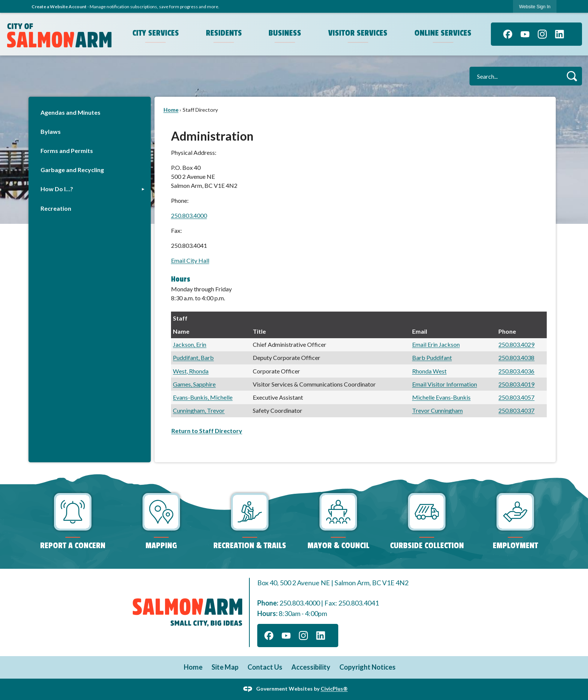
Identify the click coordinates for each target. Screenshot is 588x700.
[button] (572, 76)
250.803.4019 (516, 384)
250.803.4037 (516, 410)
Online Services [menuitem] (443, 33)
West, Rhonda (191, 371)
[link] (535, 7)
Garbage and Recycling (72, 170)
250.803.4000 (189, 215)
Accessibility (311, 667)
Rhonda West (429, 371)
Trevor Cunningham (437, 410)
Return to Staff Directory (207, 431)
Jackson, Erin (190, 344)
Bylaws (51, 131)
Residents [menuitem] (224, 33)
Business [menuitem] (285, 33)
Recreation (56, 208)
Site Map (225, 667)
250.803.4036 (516, 371)
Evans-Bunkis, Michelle (203, 397)
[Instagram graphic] (542, 34)
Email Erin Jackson (436, 344)
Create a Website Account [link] (59, 7)
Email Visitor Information (445, 384)
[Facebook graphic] (508, 34)
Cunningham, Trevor (199, 410)
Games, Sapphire (194, 384)
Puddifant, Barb (193, 357)
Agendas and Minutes (70, 112)
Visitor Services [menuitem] (358, 33)
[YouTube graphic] (525, 34)
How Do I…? (57, 189)
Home (171, 110)
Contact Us (265, 667)
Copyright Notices (367, 667)
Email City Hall (190, 260)
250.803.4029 (516, 344)
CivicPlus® (334, 689)
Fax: (176, 230)
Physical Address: (194, 152)
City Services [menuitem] (156, 33)
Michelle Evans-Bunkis (441, 397)
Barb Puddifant (432, 357)
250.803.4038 (516, 357)
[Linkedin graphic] (559, 34)
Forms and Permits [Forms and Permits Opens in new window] (67, 151)
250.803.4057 (516, 397)
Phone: (180, 200)
